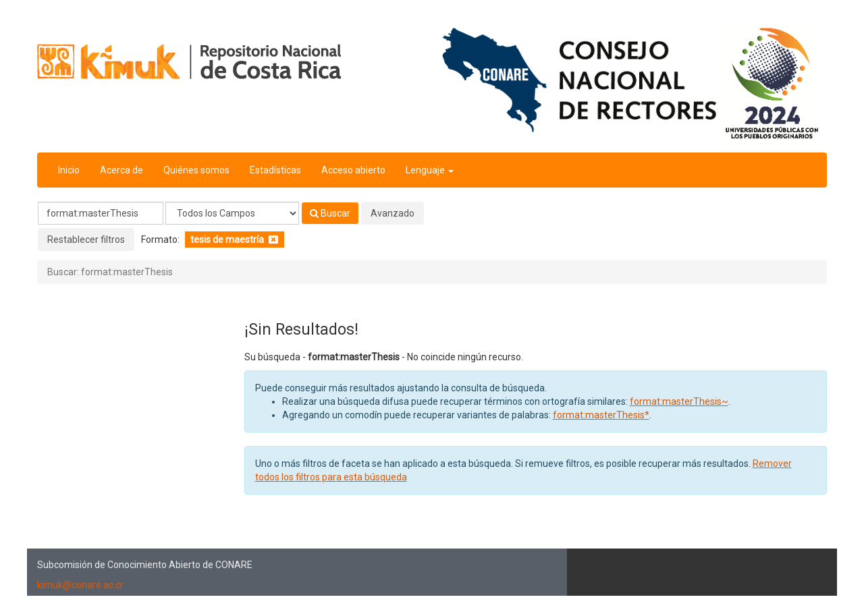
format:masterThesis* (601, 415)
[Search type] (232, 213)
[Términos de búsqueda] (101, 213)
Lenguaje (430, 170)
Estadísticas (275, 170)
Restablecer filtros (86, 240)
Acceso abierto (353, 170)
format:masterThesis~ (679, 401)
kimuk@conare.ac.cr (80, 585)
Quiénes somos (196, 170)
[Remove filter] (273, 240)
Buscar (330, 213)
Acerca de (122, 170)
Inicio (69, 170)
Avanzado (393, 213)
